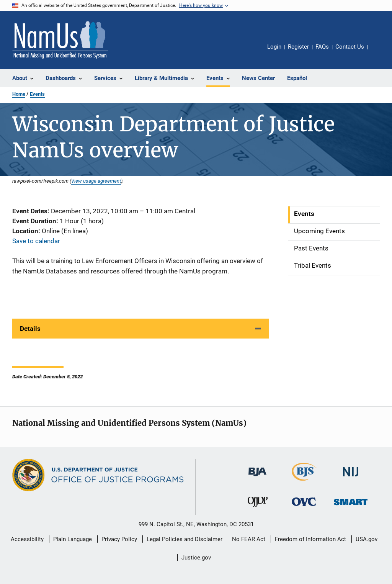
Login (274, 47)
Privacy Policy (119, 539)
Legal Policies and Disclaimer (185, 539)
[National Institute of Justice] (351, 478)
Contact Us (350, 47)
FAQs (322, 47)
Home (19, 94)
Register (298, 47)
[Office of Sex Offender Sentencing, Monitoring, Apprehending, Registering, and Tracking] (351, 506)
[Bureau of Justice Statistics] (304, 482)
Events (37, 94)
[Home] (60, 40)
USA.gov (367, 539)
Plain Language (73, 539)
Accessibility (27, 539)
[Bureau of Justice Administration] (257, 478)
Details (30, 329)
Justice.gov (196, 558)
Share (380, 52)
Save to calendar (36, 241)
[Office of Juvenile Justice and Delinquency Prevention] (258, 508)
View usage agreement (96, 181)
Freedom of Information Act (310, 539)
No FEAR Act (249, 539)
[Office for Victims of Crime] (304, 507)
